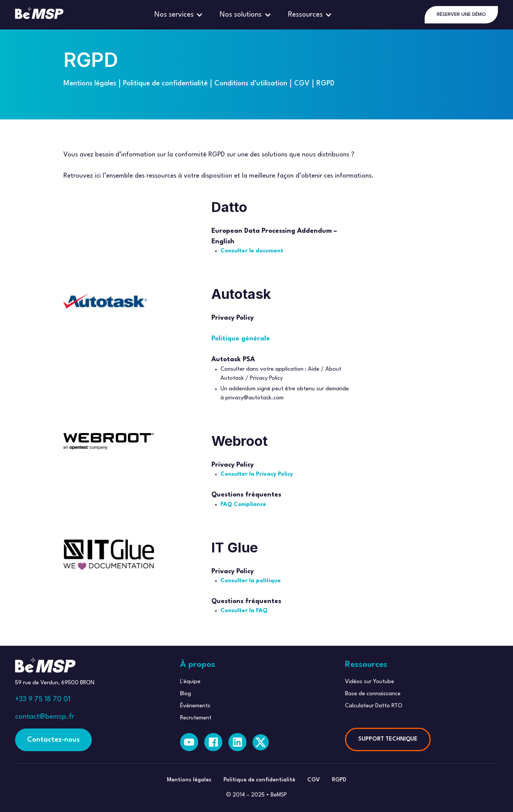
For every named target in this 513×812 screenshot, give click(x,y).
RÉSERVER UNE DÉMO (461, 15)
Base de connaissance (373, 694)
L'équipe (190, 682)
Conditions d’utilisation (251, 84)
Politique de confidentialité (165, 84)
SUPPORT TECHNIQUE (388, 739)
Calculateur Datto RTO (374, 706)
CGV (302, 84)
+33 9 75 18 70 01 (43, 699)
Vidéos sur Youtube (370, 682)
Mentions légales (90, 84)
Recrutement (196, 718)
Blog (186, 694)
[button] (180, 15)
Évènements (195, 706)
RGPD (325, 84)
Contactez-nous (53, 740)
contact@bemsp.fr (45, 717)
